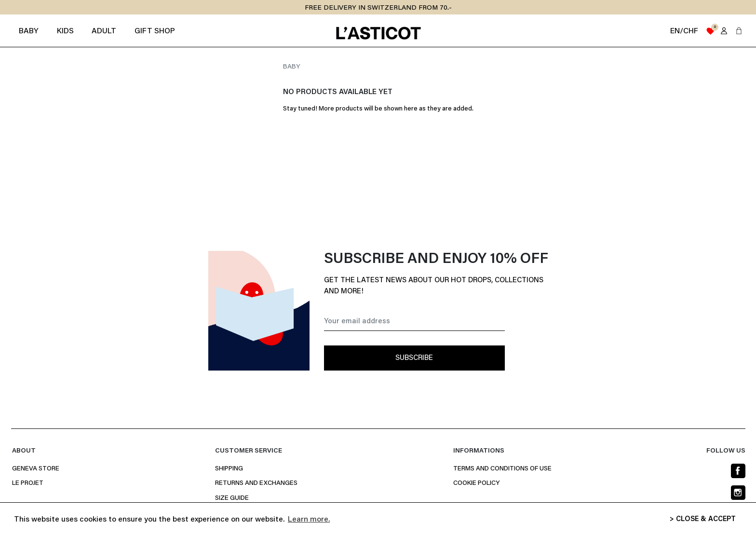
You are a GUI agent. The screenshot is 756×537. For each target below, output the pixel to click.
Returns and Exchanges (256, 483)
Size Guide (232, 498)
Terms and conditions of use (502, 469)
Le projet (28, 483)
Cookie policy (476, 483)
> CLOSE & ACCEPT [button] (703, 519)
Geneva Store (36, 469)
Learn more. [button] (309, 520)
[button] (739, 31)
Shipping (229, 469)
